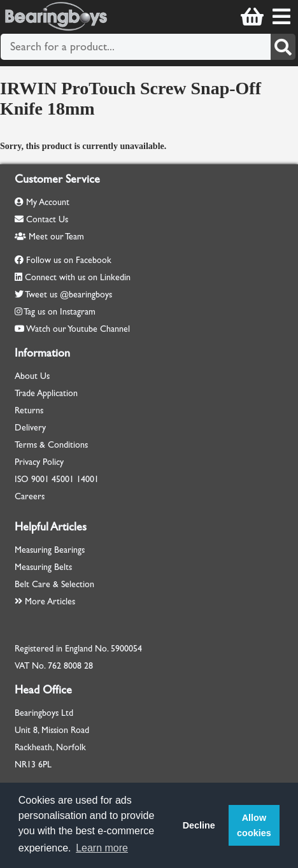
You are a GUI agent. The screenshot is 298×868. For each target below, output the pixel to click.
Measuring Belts (43, 567)
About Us (32, 376)
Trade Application (46, 393)
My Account (42, 202)
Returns (29, 410)
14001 (88, 479)
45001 (63, 479)
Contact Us (41, 219)
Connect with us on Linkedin (78, 277)
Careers (30, 496)
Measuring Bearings (50, 550)
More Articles (45, 601)
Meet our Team (49, 237)
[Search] (283, 47)
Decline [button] (199, 825)
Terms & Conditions (51, 445)
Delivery (30, 428)
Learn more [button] (102, 848)
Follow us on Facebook (69, 260)
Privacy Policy (39, 462)
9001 (40, 479)
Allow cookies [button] (254, 825)
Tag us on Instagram (60, 312)
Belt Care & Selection (54, 584)
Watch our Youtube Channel (78, 329)
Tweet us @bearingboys (68, 295)
